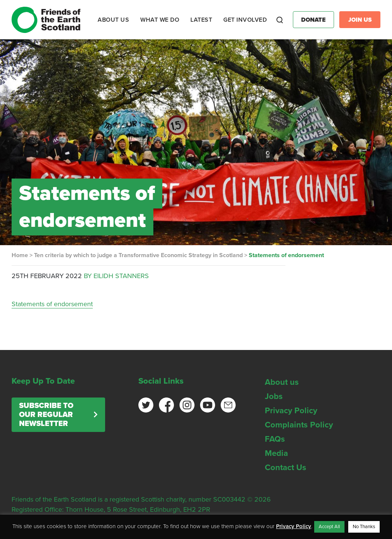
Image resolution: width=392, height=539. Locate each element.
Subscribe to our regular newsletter (46, 415)
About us (282, 382)
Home (20, 255)
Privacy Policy (291, 411)
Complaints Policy (299, 425)
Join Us (360, 20)
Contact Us (286, 468)
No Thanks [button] (364, 527)
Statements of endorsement (52, 304)
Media (276, 453)
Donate (313, 20)
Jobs (274, 396)
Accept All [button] (329, 527)
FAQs (275, 439)
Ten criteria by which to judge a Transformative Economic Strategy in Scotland (138, 255)
